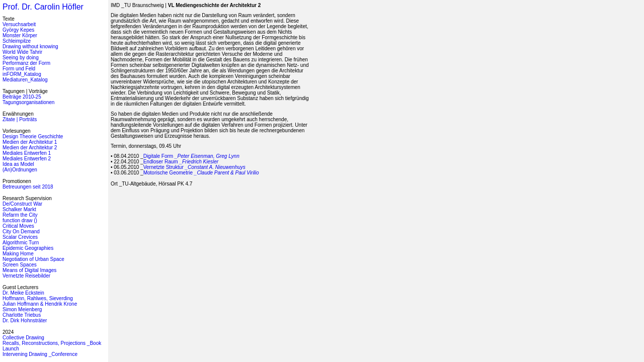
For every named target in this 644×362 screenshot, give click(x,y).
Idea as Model (18, 164)
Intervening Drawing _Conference (40, 354)
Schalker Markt (19, 209)
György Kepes (18, 30)
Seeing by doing (21, 58)
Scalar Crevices (20, 237)
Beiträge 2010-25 (22, 97)
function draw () (20, 220)
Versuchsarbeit (19, 24)
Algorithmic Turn (21, 243)
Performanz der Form (26, 63)
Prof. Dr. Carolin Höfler (43, 7)
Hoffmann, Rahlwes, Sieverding (38, 298)
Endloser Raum (181, 162)
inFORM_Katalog (22, 74)
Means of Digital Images (29, 270)
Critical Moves (18, 226)
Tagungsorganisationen (28, 102)
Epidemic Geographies (28, 248)
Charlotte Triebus (22, 315)
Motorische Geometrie (201, 173)
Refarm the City (20, 215)
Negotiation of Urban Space (33, 259)
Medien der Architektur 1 (30, 142)
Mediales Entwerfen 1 (27, 153)
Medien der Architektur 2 (30, 148)
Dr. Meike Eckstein (23, 293)
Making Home (18, 254)
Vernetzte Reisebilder (26, 276)
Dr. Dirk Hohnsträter (25, 321)
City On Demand (21, 232)
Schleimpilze (17, 41)
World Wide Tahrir (22, 52)
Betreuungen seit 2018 (28, 187)
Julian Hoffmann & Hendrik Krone (40, 304)
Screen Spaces (20, 265)
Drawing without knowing (30, 47)
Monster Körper (20, 35)
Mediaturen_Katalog (25, 80)
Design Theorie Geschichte (33, 137)
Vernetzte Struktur (194, 167)
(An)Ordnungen (20, 170)
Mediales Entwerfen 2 (27, 159)
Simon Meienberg (22, 309)
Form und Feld (19, 69)
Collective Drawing (23, 338)
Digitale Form (191, 156)
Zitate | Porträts (20, 119)
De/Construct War (22, 204)
